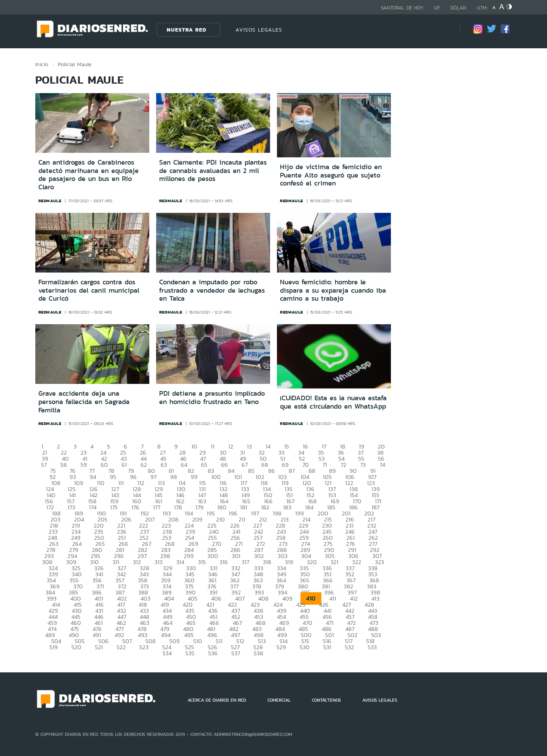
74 (382, 465)
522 (121, 647)
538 (258, 653)
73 (363, 465)
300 (213, 556)
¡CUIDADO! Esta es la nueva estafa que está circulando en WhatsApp (333, 402)
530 (305, 647)
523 (144, 647)
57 (44, 465)
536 (213, 653)
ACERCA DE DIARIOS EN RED (217, 700)
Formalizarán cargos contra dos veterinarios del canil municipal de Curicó (89, 290)
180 (222, 507)
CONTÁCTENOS (326, 700)
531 (327, 647)
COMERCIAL (279, 700)
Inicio (42, 64)
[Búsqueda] (443, 29)
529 (281, 647)
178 (178, 507)
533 (372, 647)
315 (202, 562)
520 (76, 647)
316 (224, 562)
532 (349, 647)
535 (190, 653)
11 (213, 446)
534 (167, 653)
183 (287, 507)
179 (200, 507)
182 (265, 507)
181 (244, 507)
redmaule (50, 201)
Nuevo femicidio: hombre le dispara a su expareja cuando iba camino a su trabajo (333, 290)
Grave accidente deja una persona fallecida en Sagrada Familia (84, 402)
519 (54, 647)
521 (99, 647)
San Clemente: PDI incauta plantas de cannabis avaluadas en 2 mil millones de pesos (213, 170)
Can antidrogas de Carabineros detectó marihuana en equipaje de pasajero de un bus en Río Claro (89, 175)
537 (236, 653)
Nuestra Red (187, 30)
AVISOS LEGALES (259, 30)
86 (272, 471)
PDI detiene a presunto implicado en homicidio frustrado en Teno (212, 398)
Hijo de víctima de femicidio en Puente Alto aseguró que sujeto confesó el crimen (331, 175)
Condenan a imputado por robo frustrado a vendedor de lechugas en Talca (212, 290)
